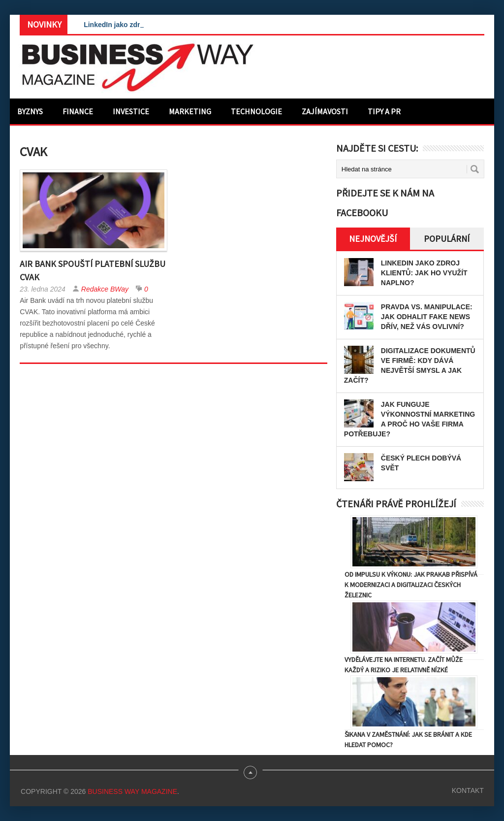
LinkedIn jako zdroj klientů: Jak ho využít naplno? (424, 273)
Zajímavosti (325, 111)
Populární (447, 239)
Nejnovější (373, 239)
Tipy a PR (384, 111)
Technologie (256, 111)
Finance (78, 111)
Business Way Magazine (132, 791)
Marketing (190, 111)
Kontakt (468, 790)
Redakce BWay (105, 289)
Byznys (30, 111)
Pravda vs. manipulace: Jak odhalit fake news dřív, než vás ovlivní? (427, 317)
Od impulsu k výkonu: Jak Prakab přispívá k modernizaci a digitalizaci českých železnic (411, 585)
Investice (131, 111)
